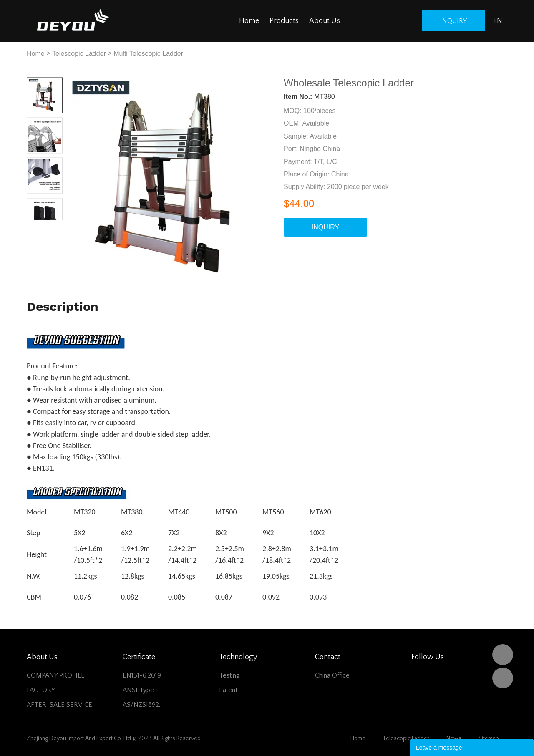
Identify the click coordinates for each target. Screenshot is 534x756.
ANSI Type (138, 690)
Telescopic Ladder (79, 54)
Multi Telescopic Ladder (148, 54)
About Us (325, 21)
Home (249, 21)
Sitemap (489, 738)
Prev (36, 227)
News (454, 738)
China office (332, 675)
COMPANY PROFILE (56, 675)
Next (54, 227)
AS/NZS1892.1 (142, 705)
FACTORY (41, 690)
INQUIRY (325, 227)
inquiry (453, 21)
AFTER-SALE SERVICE (59, 705)
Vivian (503, 678)
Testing (229, 675)
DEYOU (503, 655)
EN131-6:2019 (142, 675)
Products (284, 21)
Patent (228, 690)
